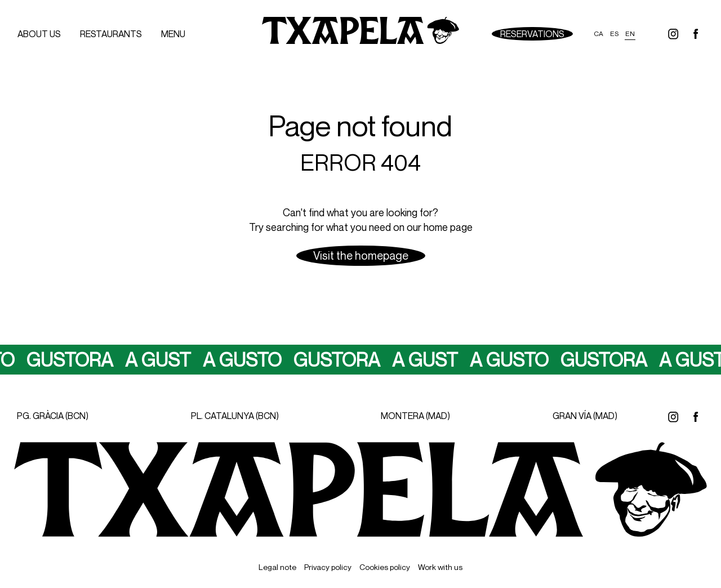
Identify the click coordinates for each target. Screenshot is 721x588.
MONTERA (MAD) (415, 416)
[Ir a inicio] (360, 34)
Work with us (440, 567)
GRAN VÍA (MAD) (585, 416)
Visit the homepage (361, 255)
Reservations (532, 34)
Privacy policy (328, 567)
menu (173, 34)
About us (39, 34)
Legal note (277, 567)
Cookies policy (385, 567)
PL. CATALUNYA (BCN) (235, 416)
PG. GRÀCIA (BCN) (53, 416)
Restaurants (111, 34)
